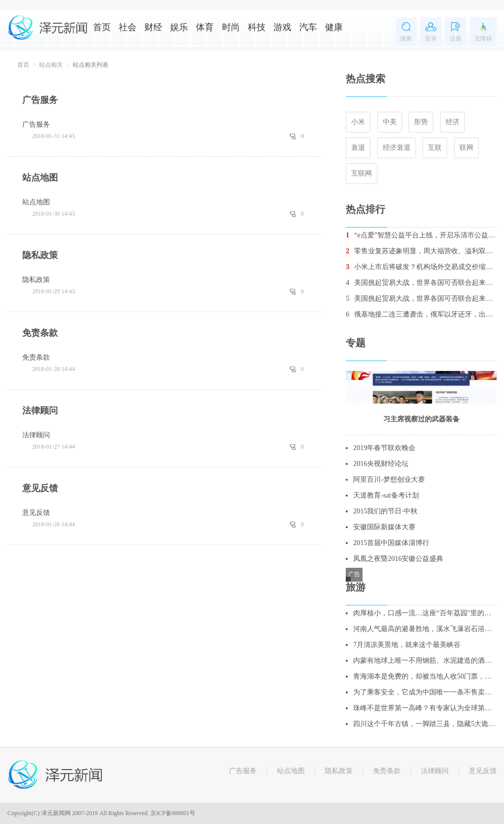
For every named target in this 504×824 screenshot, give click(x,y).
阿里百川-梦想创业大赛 (389, 480)
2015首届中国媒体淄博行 (391, 543)
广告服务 (243, 771)
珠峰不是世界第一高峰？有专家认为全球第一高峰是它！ (425, 708)
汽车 (308, 27)
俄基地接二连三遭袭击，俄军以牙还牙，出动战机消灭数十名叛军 (421, 314)
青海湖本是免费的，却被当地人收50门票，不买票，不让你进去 (425, 676)
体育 (205, 27)
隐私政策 (339, 771)
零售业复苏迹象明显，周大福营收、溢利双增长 (421, 251)
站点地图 (291, 771)
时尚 (231, 27)
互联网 (362, 173)
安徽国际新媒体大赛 (384, 527)
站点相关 (51, 65)
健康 (334, 27)
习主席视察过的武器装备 (421, 419)
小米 (358, 122)
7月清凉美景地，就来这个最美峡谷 (407, 645)
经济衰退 (397, 148)
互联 (435, 148)
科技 (257, 27)
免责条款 (387, 771)
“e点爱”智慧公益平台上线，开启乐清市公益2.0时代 (421, 235)
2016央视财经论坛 (381, 464)
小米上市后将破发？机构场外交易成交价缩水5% (421, 267)
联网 (466, 148)
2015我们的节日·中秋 (385, 511)
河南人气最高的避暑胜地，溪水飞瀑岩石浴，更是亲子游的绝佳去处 (425, 629)
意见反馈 (483, 771)
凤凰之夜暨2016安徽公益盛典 (398, 559)
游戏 (282, 27)
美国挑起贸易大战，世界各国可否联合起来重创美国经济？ (421, 283)
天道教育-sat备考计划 (386, 495)
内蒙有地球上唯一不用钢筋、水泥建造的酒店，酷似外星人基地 (425, 661)
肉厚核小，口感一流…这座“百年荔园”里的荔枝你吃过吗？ (425, 613)
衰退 (358, 148)
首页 (102, 27)
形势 (421, 122)
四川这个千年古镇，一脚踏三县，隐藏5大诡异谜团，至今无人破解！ (425, 724)
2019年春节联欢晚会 (384, 448)
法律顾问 (435, 771)
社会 (128, 27)
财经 (153, 27)
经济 (453, 122)
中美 (390, 122)
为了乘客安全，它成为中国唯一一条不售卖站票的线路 (425, 692)
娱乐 (179, 27)
